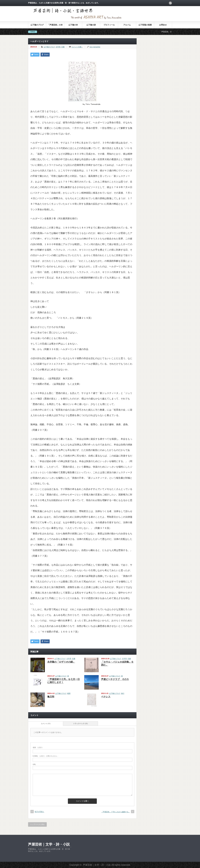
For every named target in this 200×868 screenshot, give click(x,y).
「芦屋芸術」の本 (55, 25)
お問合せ (163, 25)
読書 (63, 47)
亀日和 (51, 697)
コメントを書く (77, 47)
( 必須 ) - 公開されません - (45, 756)
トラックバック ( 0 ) (80, 724)
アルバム (127, 25)
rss (170, 3)
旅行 (123, 693)
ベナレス (106, 697)
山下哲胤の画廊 (145, 25)
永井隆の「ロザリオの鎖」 (61, 662)
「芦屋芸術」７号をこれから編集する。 (116, 812)
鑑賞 (69, 693)
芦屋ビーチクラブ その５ (115, 679)
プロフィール (109, 25)
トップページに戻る (37, 824)
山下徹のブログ (37, 25)
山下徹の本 (73, 25)
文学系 (58, 47)
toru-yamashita (95, 47)
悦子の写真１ (40, 812)
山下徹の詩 (91, 25)
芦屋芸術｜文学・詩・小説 (49, 844)
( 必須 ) (38, 747)
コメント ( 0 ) (46, 724)
